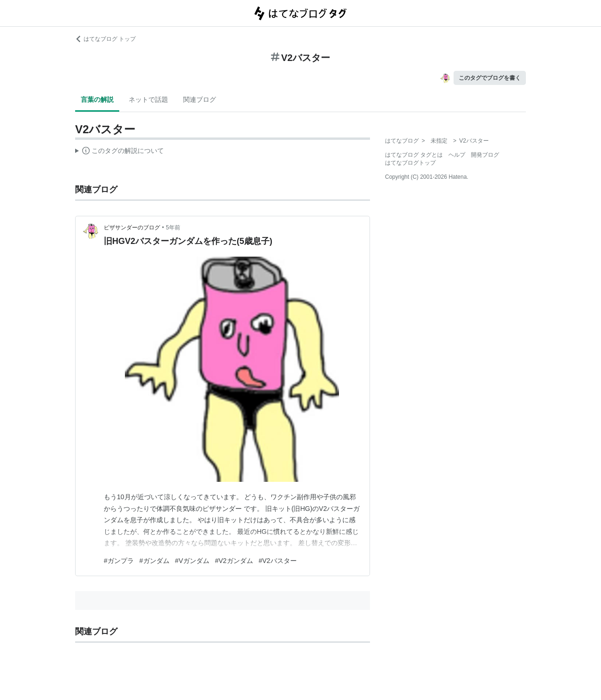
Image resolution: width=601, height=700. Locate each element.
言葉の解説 (97, 99)
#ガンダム (154, 561)
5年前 (173, 228)
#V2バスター (278, 561)
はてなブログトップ (410, 163)
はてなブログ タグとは (414, 155)
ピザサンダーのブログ (132, 228)
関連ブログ (200, 99)
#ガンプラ (119, 561)
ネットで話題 (148, 99)
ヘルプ (457, 155)
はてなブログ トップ (105, 39)
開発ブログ (485, 155)
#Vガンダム (192, 561)
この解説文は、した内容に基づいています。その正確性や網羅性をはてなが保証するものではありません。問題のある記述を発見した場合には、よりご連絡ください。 (119, 152)
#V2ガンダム (234, 561)
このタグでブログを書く (490, 78)
